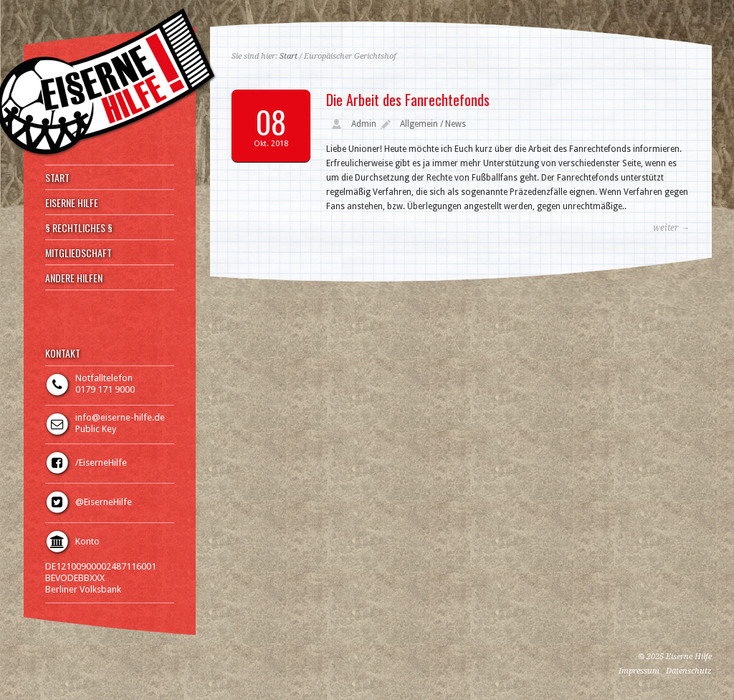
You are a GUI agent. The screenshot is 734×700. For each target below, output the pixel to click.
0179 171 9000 (105, 389)
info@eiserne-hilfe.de (120, 417)
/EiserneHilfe (101, 462)
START (57, 178)
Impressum (639, 671)
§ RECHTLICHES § (79, 228)
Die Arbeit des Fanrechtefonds (408, 100)
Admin (364, 124)
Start (289, 56)
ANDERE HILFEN (74, 278)
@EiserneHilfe (104, 502)
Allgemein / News (433, 124)
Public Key (96, 429)
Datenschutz (689, 671)
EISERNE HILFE (72, 203)
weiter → (671, 228)
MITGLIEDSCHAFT (78, 253)
